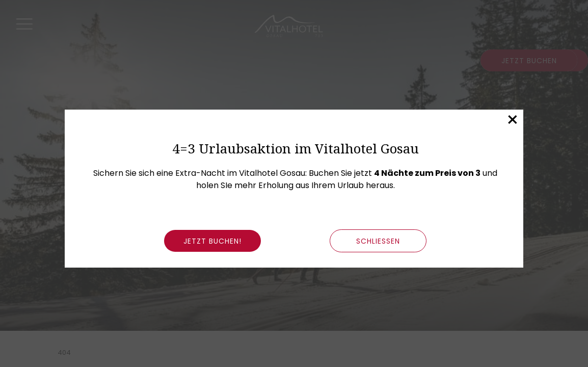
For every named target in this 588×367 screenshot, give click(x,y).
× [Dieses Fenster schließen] (513, 120)
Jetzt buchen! (212, 241)
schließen (378, 241)
